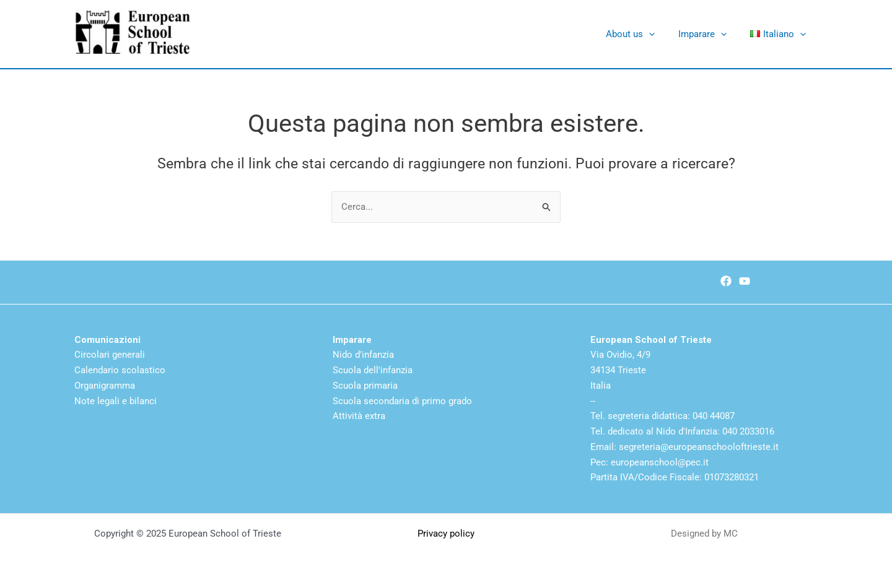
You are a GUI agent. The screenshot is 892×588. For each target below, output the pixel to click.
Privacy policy (446, 534)
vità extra (366, 416)
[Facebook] (726, 281)
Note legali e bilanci (116, 401)
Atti (340, 416)
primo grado (447, 401)
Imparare (711, 34)
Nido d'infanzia (363, 355)
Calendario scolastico (120, 370)
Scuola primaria (365, 386)
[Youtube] (745, 281)
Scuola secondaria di (377, 401)
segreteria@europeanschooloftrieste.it (699, 447)
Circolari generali (110, 355)
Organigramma (105, 386)
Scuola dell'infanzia (373, 370)
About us (643, 34)
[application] (662, 34)
